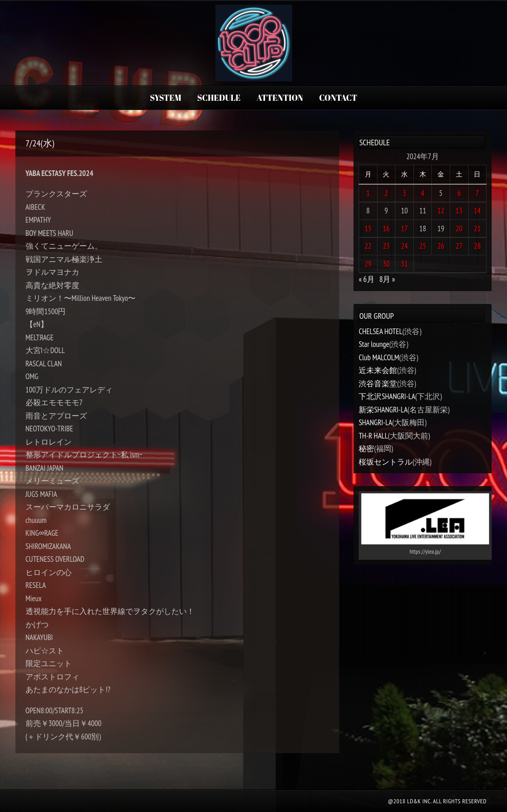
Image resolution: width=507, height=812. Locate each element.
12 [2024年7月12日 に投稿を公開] (441, 211)
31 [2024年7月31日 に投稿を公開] (405, 264)
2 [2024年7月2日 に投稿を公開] (387, 193)
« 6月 (367, 279)
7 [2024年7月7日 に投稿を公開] (478, 193)
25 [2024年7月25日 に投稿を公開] (423, 246)
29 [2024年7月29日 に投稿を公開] (368, 264)
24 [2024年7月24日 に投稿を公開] (405, 246)
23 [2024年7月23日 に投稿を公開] (386, 246)
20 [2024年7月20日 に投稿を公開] (459, 228)
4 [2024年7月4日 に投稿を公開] (423, 193)
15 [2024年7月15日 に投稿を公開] (368, 228)
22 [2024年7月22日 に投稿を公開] (368, 246)
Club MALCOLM (379, 357)
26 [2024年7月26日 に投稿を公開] (441, 246)
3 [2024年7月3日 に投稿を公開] (404, 193)
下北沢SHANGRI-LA (387, 396)
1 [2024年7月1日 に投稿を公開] (368, 193)
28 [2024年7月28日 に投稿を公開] (477, 246)
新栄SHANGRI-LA (383, 410)
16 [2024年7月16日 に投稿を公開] (386, 228)
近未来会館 (378, 370)
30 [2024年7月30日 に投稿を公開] (386, 264)
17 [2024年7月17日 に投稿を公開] (405, 228)
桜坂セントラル (385, 462)
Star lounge (374, 344)
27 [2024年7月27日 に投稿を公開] (459, 246)
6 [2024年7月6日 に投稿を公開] (459, 193)
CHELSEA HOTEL (380, 331)
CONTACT (338, 98)
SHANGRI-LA (375, 422)
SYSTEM (166, 98)
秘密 (366, 448)
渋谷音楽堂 (378, 383)
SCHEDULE (219, 98)
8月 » (387, 279)
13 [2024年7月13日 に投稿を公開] (459, 211)
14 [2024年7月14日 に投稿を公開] (477, 211)
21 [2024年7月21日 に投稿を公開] (477, 228)
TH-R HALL (373, 436)
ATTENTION (280, 98)
